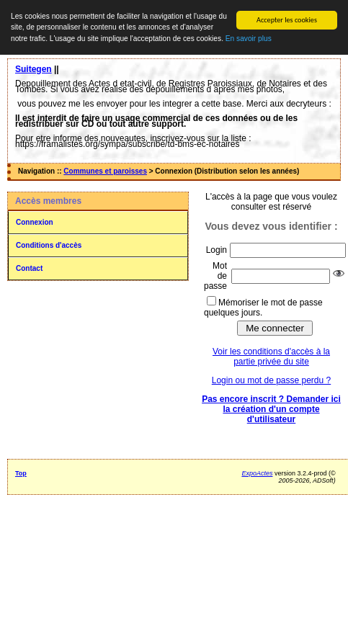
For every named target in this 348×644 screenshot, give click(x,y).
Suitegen (34, 69)
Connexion (35, 222)
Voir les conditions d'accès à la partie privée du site (271, 357)
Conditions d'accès (49, 245)
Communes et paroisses (105, 171)
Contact (29, 268)
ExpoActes (257, 473)
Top (21, 473)
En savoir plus (249, 39)
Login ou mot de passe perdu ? (271, 380)
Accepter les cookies (287, 20)
